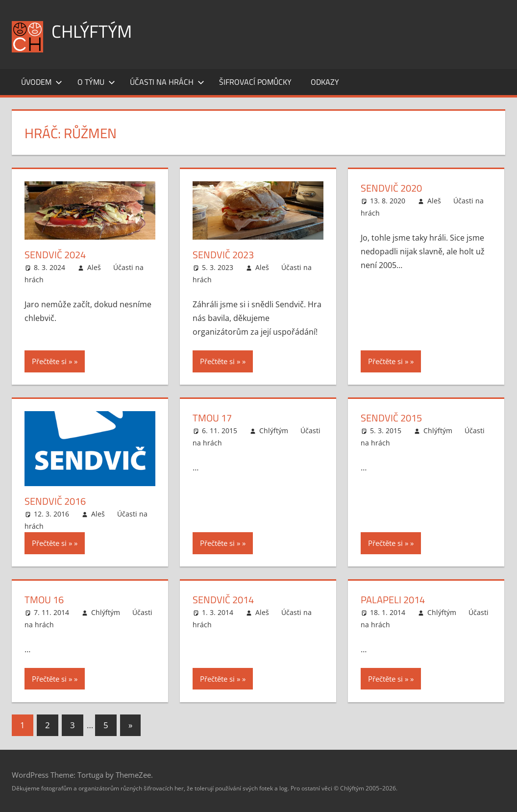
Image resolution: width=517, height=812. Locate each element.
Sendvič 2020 (391, 188)
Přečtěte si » (52, 361)
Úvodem (42, 82)
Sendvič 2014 (223, 600)
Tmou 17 (212, 418)
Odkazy (325, 82)
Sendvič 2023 (223, 255)
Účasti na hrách (167, 82)
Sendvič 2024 (55, 255)
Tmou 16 (44, 600)
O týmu (96, 82)
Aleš (94, 267)
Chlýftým (92, 31)
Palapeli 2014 (393, 600)
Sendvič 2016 (55, 501)
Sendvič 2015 (391, 418)
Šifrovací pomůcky (255, 82)
